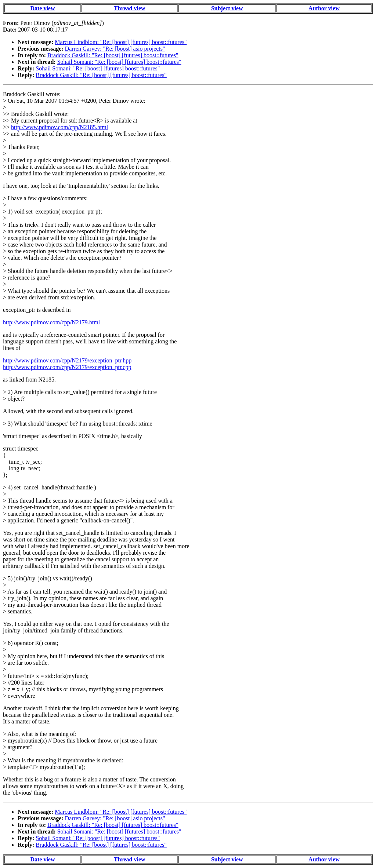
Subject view (227, 8)
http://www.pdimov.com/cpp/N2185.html (59, 127)
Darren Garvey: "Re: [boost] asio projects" (115, 49)
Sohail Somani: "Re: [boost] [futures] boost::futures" (119, 62)
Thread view (129, 8)
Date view (42, 8)
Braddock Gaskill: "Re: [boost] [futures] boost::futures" (113, 55)
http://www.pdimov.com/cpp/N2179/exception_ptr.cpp (67, 367)
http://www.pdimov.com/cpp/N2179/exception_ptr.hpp (67, 360)
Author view (324, 8)
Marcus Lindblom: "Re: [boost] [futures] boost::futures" (121, 42)
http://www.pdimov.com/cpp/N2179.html (51, 322)
